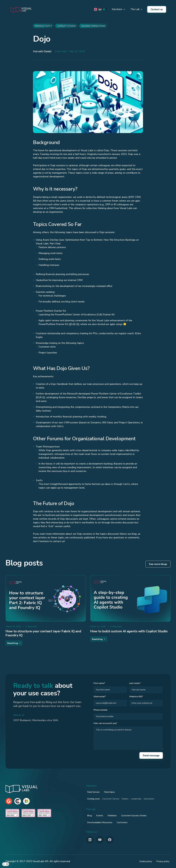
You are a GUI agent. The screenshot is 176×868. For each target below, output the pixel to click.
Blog (90, 816)
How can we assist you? (105, 723)
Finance (125, 799)
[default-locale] (96, 9)
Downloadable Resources (100, 822)
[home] (21, 9)
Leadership (136, 799)
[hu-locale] (100, 9)
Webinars (112, 816)
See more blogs (158, 564)
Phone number (101, 710)
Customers (122, 822)
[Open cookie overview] (7, 864)
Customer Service (111, 799)
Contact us (157, 9)
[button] (119, 9)
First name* (99, 683)
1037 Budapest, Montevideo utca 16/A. (36, 720)
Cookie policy (146, 861)
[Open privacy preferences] (4, 864)
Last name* (135, 683)
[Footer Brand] (22, 789)
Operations (149, 799)
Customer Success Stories (134, 816)
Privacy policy (163, 861)
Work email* (100, 697)
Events (100, 816)
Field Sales (109, 792)
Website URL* (136, 697)
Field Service (93, 792)
